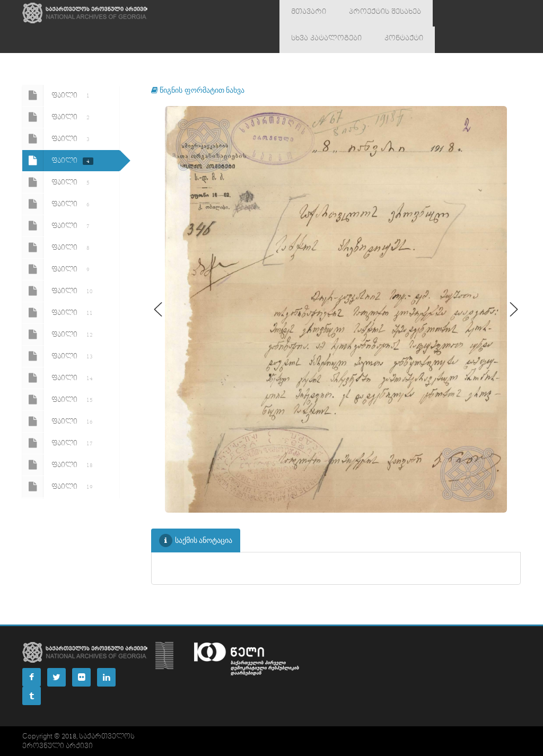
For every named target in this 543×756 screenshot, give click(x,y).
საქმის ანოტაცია (196, 540)
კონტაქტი (306, 40)
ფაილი (58, 95)
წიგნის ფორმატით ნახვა (198, 90)
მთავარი (304, 13)
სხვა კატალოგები (454, 13)
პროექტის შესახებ (371, 13)
